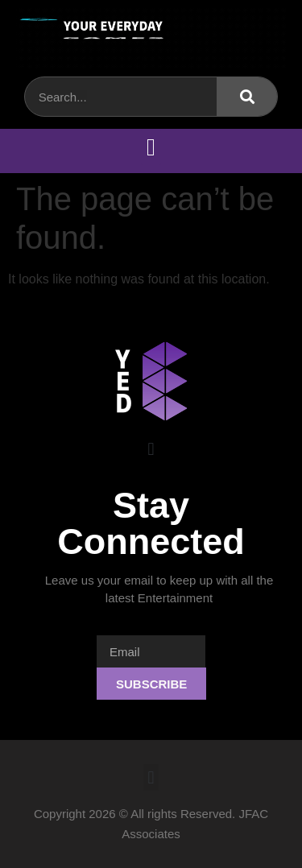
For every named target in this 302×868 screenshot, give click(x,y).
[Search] (247, 97)
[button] (151, 147)
